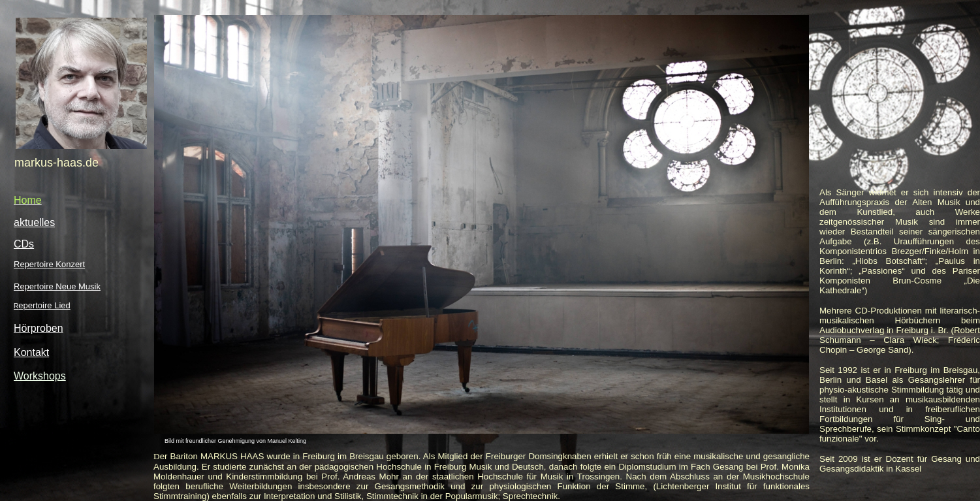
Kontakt (31, 352)
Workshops (40, 376)
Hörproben (39, 328)
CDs (24, 244)
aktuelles (34, 222)
